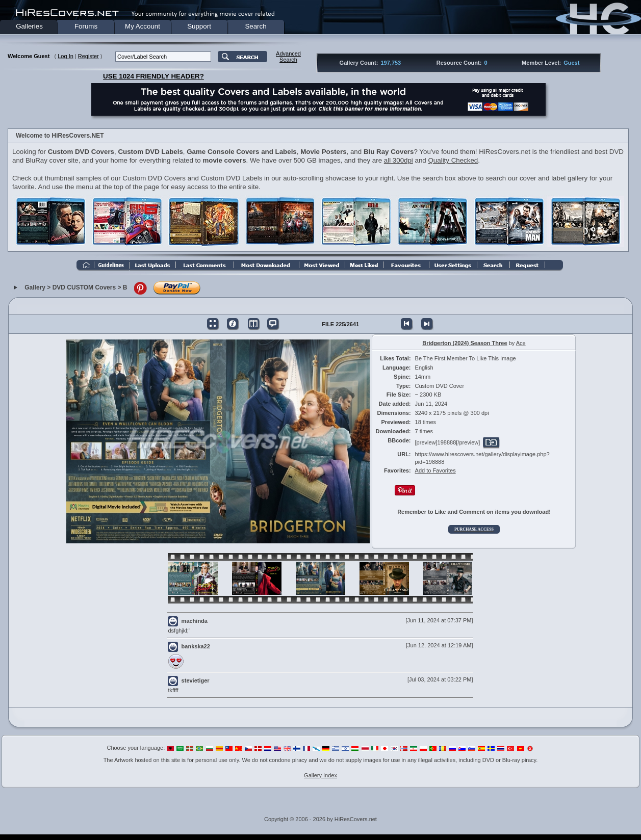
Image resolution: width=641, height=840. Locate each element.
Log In (66, 56)
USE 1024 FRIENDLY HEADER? (153, 76)
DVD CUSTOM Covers (84, 287)
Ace (521, 343)
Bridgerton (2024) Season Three (465, 343)
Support (199, 26)
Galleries (29, 26)
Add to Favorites (435, 470)
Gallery (35, 287)
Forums (86, 26)
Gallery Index (320, 775)
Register (88, 56)
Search (255, 26)
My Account (143, 26)
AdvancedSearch (288, 57)
